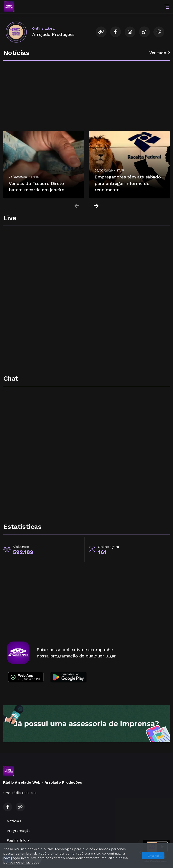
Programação (19, 831)
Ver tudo (160, 53)
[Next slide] (96, 206)
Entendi (153, 856)
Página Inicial (19, 840)
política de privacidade (21, 862)
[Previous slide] (77, 206)
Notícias (14, 821)
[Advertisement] (86, 97)
